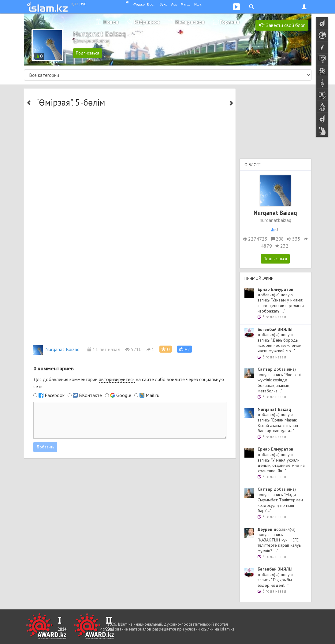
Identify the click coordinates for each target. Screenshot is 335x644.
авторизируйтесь (117, 379)
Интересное (190, 22)
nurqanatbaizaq (275, 220)
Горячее (230, 22)
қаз (75, 3)
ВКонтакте (90, 395)
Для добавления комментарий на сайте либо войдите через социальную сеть (129, 383)
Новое (111, 22)
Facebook (55, 395)
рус (83, 3)
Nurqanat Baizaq (56, 349)
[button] (184, 349)
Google (124, 395)
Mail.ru (153, 395)
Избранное (147, 22)
